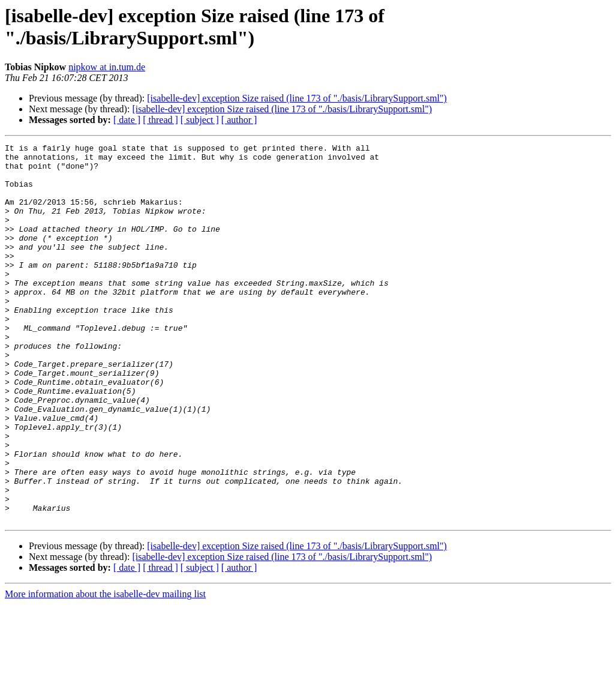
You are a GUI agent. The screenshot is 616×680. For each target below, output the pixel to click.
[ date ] (127, 120)
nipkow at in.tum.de (107, 67)
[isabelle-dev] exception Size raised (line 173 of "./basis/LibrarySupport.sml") (297, 98)
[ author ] (239, 120)
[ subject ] (200, 120)
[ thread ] (160, 120)
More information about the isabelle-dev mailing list (105, 669)
